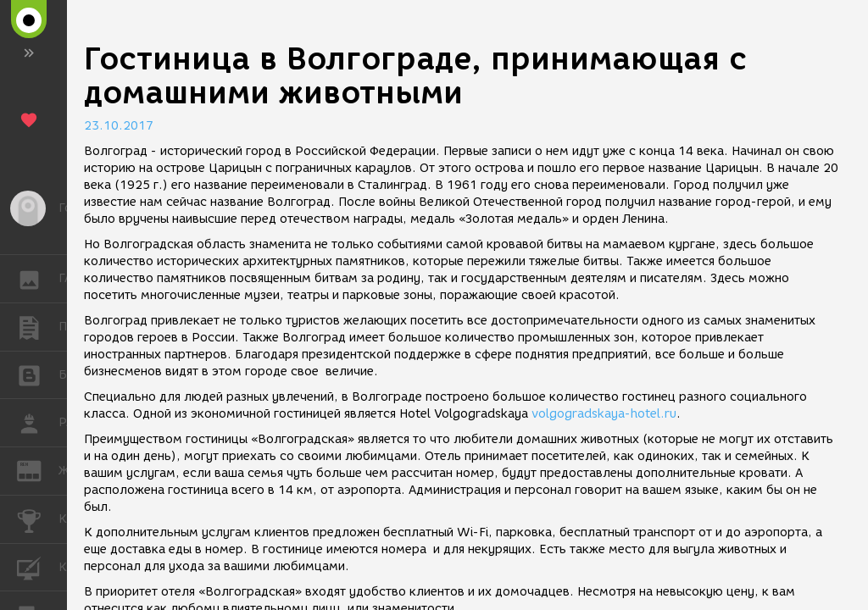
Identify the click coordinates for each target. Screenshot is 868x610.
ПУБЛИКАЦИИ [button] (38, 327)
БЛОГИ (38, 374)
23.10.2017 (119, 126)
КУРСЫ (38, 566)
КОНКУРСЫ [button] (38, 519)
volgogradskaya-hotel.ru (604, 414)
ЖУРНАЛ (38, 470)
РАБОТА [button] (38, 423)
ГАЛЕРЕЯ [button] (38, 279)
